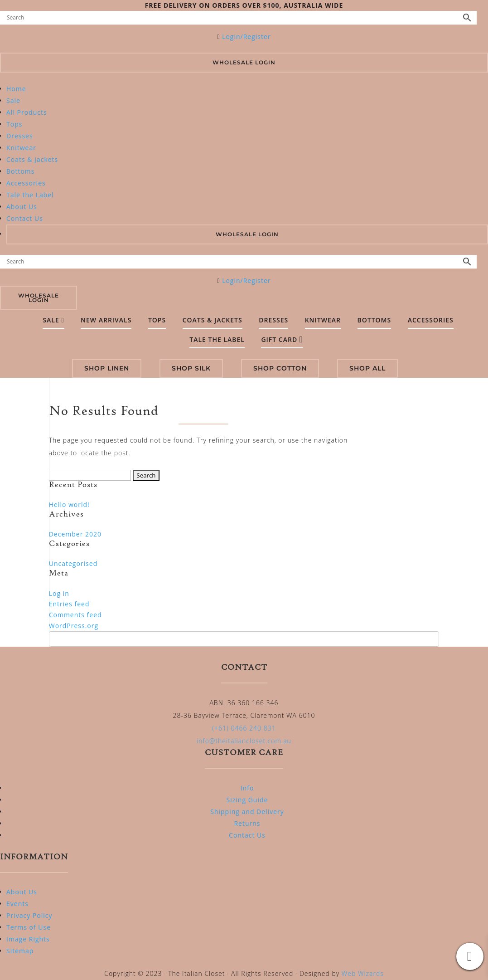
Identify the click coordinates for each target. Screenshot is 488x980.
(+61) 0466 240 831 (244, 728)
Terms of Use (29, 927)
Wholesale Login (244, 62)
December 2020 (75, 534)
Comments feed (75, 615)
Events (17, 904)
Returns (247, 823)
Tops (14, 124)
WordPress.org (74, 626)
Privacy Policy (29, 915)
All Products (27, 112)
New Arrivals (106, 320)
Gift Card (282, 339)
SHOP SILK (191, 368)
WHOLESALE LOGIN (247, 234)
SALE (53, 320)
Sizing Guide (247, 800)
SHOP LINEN (107, 368)
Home (16, 89)
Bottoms (21, 171)
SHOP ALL (367, 368)
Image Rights (28, 939)
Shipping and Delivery (247, 812)
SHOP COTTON (280, 368)
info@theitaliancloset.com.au (244, 741)
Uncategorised (73, 563)
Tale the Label (30, 195)
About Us (22, 207)
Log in (59, 593)
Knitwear (21, 148)
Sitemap (20, 951)
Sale (13, 100)
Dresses (20, 136)
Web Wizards (363, 973)
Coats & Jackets (32, 159)
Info (247, 788)
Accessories (26, 183)
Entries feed (69, 604)
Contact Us (25, 218)
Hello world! (69, 505)
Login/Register (246, 37)
